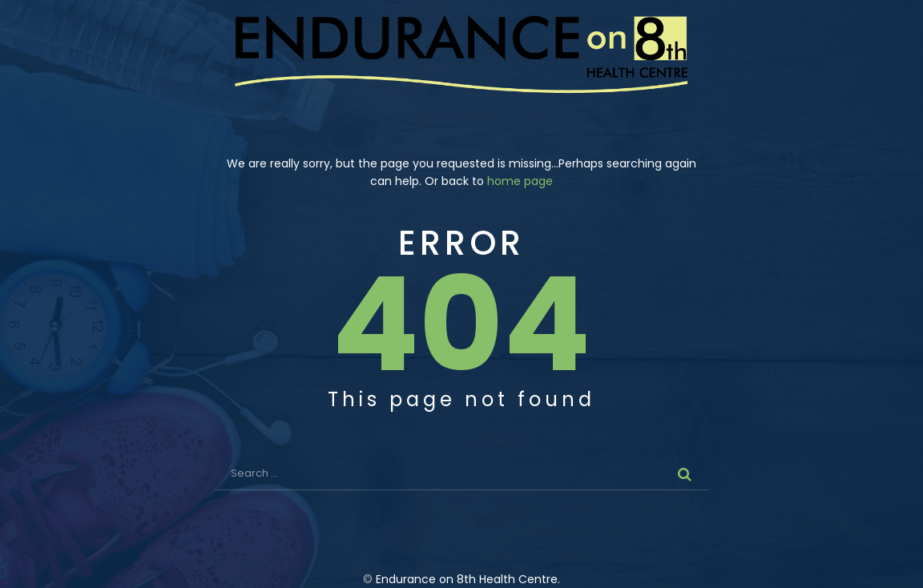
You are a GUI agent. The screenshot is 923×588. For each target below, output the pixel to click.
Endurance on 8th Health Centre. (468, 579)
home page (520, 181)
